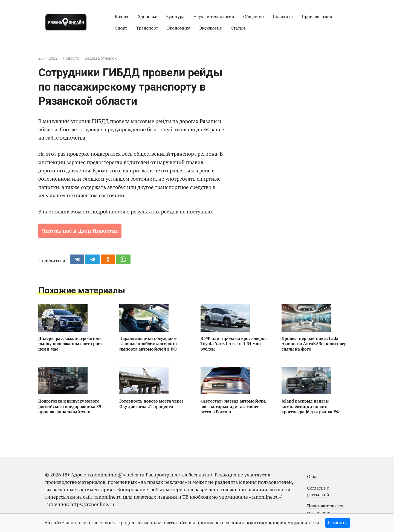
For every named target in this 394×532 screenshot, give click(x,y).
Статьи (238, 28)
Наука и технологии (214, 16)
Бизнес (122, 16)
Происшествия (317, 16)
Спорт (121, 28)
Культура (175, 16)
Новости (71, 58)
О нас (313, 476)
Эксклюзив (211, 28)
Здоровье (147, 16)
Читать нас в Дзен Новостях (80, 231)
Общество (254, 16)
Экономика (179, 28)
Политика (283, 16)
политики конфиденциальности (282, 522)
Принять (338, 523)
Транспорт (147, 28)
